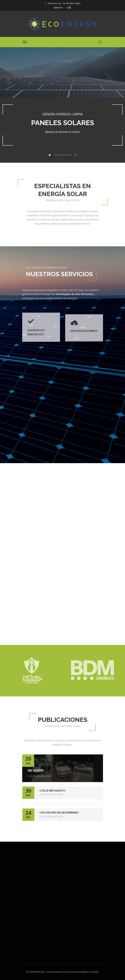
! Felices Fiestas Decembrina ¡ (59, 813)
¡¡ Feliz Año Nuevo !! (52, 791)
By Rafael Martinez (39, 776)
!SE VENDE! (36, 770)
